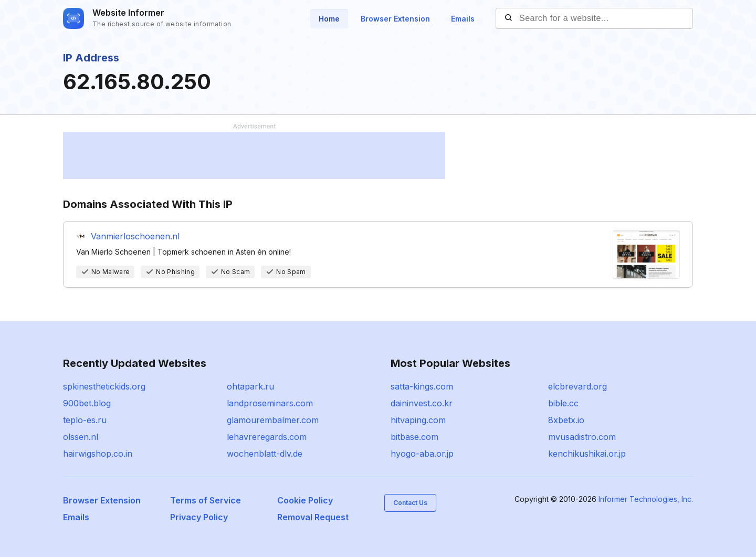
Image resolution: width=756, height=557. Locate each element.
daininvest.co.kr (422, 403)
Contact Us (410, 503)
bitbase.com (414, 437)
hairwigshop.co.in (98, 454)
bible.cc (563, 403)
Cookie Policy (305, 500)
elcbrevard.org (577, 386)
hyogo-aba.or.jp (422, 454)
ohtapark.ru (250, 386)
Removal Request (313, 517)
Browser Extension (395, 19)
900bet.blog (87, 403)
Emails (463, 19)
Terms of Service (206, 500)
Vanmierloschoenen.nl (135, 236)
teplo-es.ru (85, 420)
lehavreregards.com (267, 437)
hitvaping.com (418, 420)
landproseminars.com (270, 403)
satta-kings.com (422, 386)
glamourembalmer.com (273, 420)
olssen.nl (81, 437)
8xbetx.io (566, 420)
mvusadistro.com (582, 437)
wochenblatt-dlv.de (265, 454)
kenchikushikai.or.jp (587, 454)
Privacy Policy (199, 517)
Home (329, 19)
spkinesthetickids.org (104, 386)
